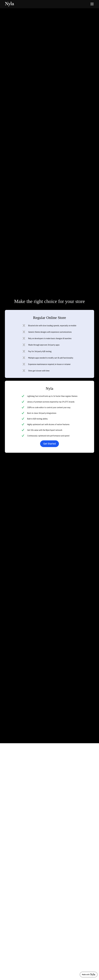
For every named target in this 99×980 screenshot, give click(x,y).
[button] (92, 4)
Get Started (49, 444)
